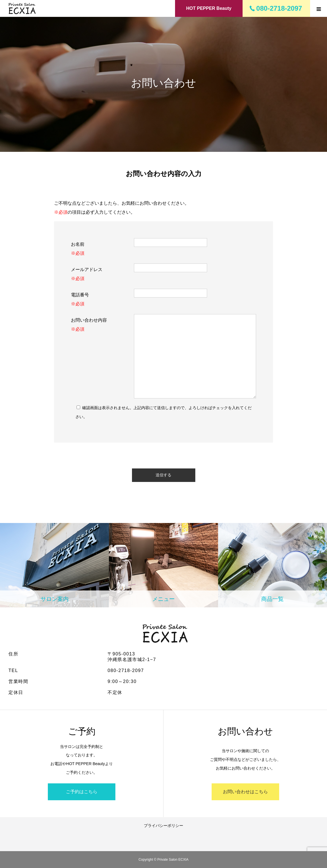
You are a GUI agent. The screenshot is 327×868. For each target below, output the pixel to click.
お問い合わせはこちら (245, 792)
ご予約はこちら (82, 792)
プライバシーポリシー (163, 826)
